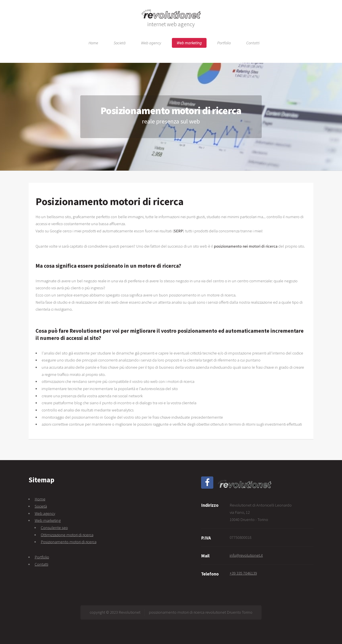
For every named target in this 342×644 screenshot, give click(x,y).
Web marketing (189, 43)
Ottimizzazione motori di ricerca (67, 535)
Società (120, 43)
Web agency (151, 43)
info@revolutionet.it (246, 555)
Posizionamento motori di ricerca (69, 542)
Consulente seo (54, 528)
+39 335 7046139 (243, 573)
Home (93, 43)
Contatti (253, 43)
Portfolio (224, 43)
